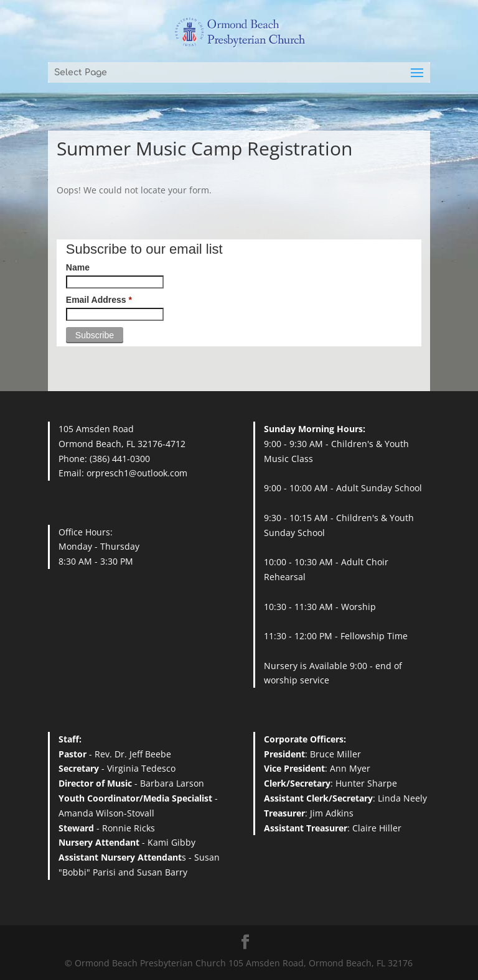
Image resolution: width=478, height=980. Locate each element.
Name (78, 267)
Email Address (99, 300)
